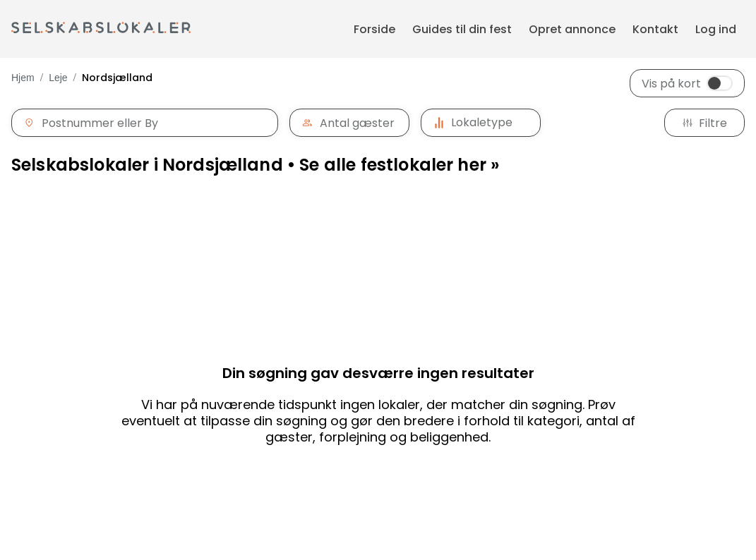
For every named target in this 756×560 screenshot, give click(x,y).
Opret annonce (572, 29)
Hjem (23, 78)
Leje (58, 78)
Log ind (716, 29)
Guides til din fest (462, 29)
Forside (374, 29)
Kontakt (655, 29)
